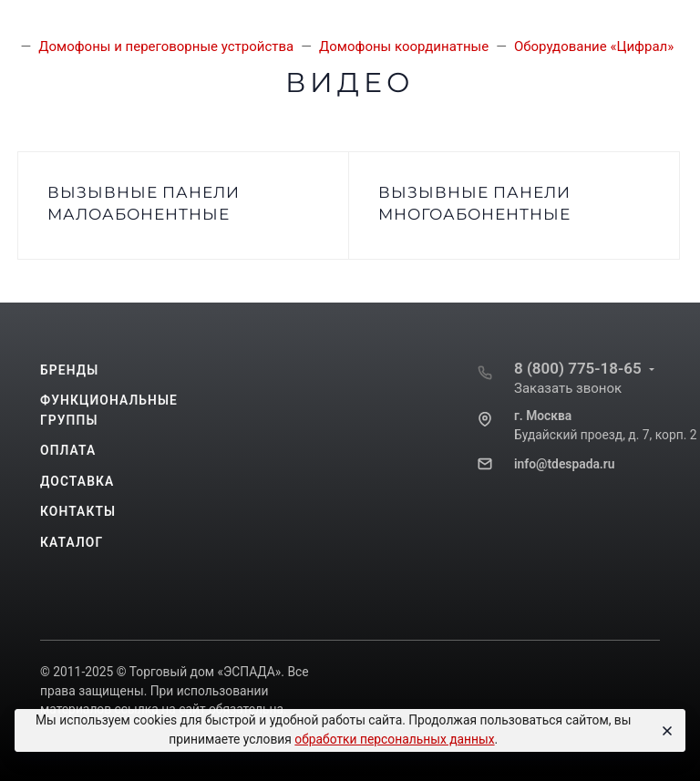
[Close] (664, 731)
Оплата (68, 450)
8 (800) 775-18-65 (578, 368)
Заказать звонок (568, 388)
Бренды (69, 370)
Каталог (72, 542)
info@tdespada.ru (564, 464)
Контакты (78, 511)
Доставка (77, 481)
